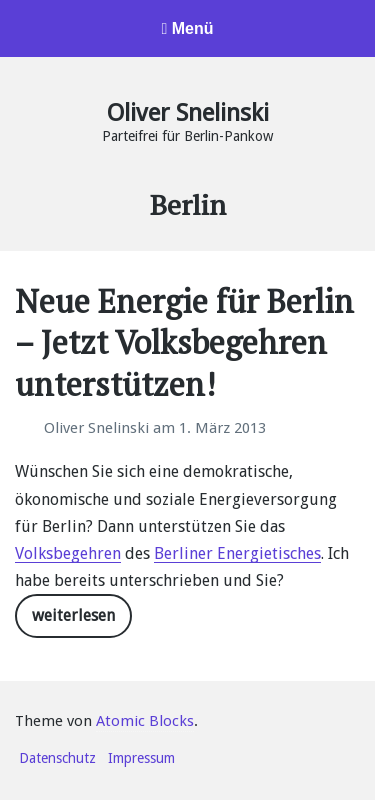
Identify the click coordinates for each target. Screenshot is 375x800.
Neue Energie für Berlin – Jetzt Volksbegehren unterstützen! (184, 342)
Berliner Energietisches (237, 553)
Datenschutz (57, 758)
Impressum (141, 758)
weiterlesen (73, 615)
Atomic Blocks (145, 721)
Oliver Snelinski (188, 113)
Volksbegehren (68, 553)
